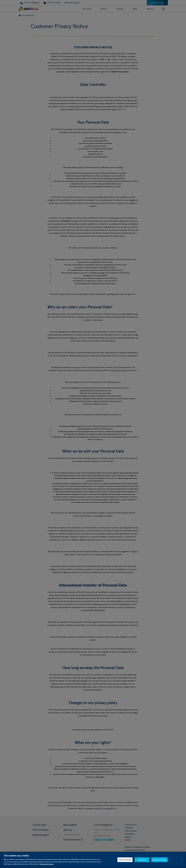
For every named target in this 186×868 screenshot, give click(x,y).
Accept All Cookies (159, 860)
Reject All (142, 860)
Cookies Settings (125, 860)
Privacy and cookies (47, 864)
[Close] (182, 860)
